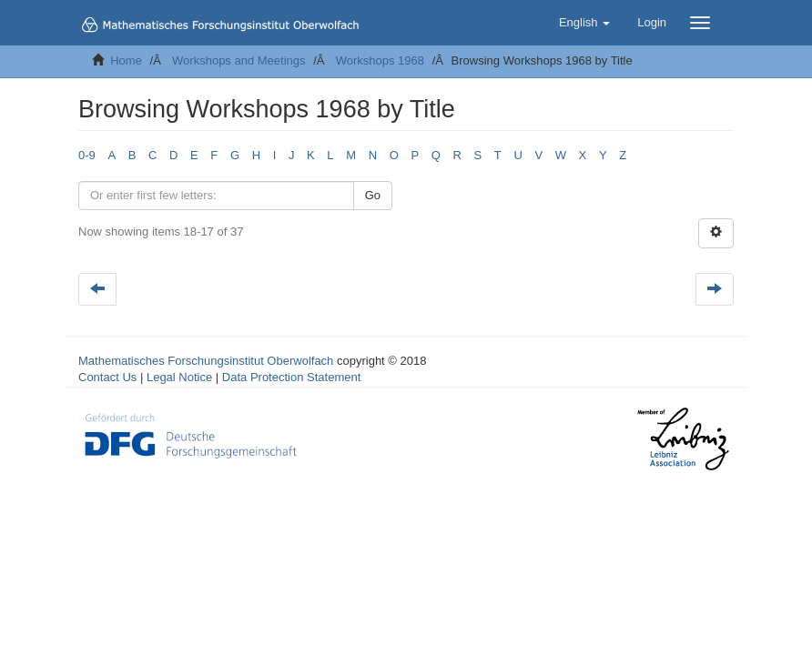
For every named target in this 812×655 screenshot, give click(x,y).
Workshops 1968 (380, 60)
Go (373, 195)
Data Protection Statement (291, 377)
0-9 (87, 155)
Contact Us (107, 377)
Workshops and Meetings (239, 60)
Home (126, 60)
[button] (584, 23)
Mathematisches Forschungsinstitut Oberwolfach (206, 361)
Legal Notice (179, 377)
